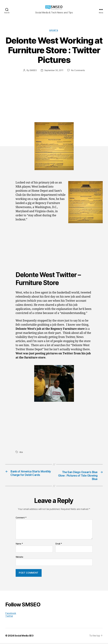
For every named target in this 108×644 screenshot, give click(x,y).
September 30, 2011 (54, 71)
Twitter (9, 617)
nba (21, 452)
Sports (54, 31)
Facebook (11, 614)
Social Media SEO (24, 637)
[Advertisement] (54, 92)
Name (19, 545)
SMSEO (33, 71)
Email (59, 545)
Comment (21, 519)
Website (19, 558)
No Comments (79, 71)
